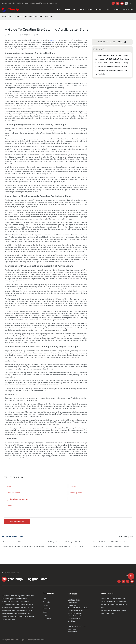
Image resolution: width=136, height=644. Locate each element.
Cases (131, 537)
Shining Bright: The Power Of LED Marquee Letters (110, 542)
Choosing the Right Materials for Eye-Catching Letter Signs (114, 59)
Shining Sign (6, 16)
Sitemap (30, 640)
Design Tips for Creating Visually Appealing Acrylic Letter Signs (114, 63)
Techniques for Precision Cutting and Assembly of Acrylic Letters (114, 67)
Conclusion (101, 74)
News (126, 537)
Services (46, 605)
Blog (120, 537)
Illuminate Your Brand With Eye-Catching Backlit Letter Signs (13, 542)
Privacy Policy (39, 640)
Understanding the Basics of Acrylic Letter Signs (114, 55)
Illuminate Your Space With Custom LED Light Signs (66, 546)
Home (45, 599)
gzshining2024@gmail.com (27, 579)
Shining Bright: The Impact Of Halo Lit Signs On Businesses (24, 546)
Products (46, 602)
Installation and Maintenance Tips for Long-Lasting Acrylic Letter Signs (114, 70)
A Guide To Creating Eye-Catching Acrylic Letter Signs (33, 16)
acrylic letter (54, 40)
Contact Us (47, 619)
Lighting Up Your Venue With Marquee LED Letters (65, 542)
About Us (46, 609)
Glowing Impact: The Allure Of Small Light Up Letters (111, 546)
